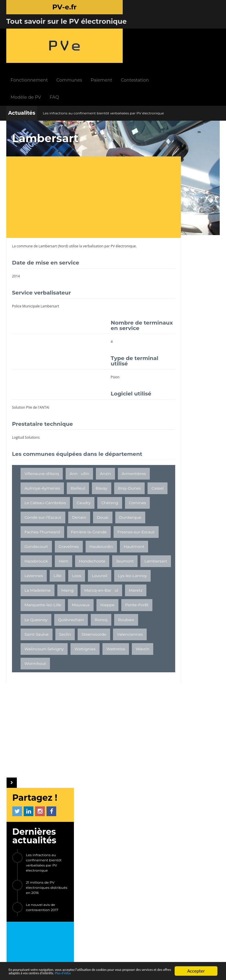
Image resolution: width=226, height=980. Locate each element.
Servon (169, 441)
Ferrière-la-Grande (43, 534)
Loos (76, 593)
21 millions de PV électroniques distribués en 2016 (193, 191)
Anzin (105, 447)
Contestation (171, 31)
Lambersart (48, 197)
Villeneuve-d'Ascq (42, 447)
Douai (30, 520)
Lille (57, 593)
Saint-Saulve (37, 665)
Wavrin (61, 695)
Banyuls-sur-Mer (178, 453)
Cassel (86, 476)
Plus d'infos (154, 974)
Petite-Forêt (90, 636)
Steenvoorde (94, 665)
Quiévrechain (71, 651)
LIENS (62, 889)
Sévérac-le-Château (181, 476)
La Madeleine (77, 607)
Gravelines (69, 549)
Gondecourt (36, 549)
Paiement (138, 31)
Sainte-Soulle (196, 464)
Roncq (101, 651)
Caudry (83, 490)
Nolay (188, 418)
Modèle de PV (62, 48)
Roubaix (126, 651)
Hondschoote (38, 578)
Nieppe (60, 636)
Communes (106, 31)
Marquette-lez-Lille (112, 622)
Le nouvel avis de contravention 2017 (188, 210)
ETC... (167, 487)
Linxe (168, 464)
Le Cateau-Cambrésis (45, 490)
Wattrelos (34, 695)
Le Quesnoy (36, 651)
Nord (63, 197)
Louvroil (100, 593)
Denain (107, 505)
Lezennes (34, 593)
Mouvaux (34, 636)
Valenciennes (38, 680)
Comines (33, 505)
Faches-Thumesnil (97, 520)
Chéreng (110, 490)
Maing (107, 607)
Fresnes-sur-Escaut (90, 534)
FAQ (91, 48)
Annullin (79, 447)
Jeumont (70, 578)
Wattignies (122, 680)
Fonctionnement (66, 31)
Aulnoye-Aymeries (77, 461)
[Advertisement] (79, 149)
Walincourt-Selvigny (81, 680)
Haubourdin (101, 549)
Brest (168, 418)
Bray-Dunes (58, 476)
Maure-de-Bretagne (182, 430)
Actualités (22, 64)
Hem (95, 563)
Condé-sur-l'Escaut (71, 505)
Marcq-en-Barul (42, 622)
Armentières (37, 461)
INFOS (85, 839)
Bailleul (113, 461)
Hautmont (35, 563)
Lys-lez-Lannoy (39, 607)
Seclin (65, 665)
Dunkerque (58, 520)
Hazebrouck (67, 563)
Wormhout (89, 695)
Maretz (76, 622)
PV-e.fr (57, 839)
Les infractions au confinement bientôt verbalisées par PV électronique (103, 64)
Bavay (30, 476)
